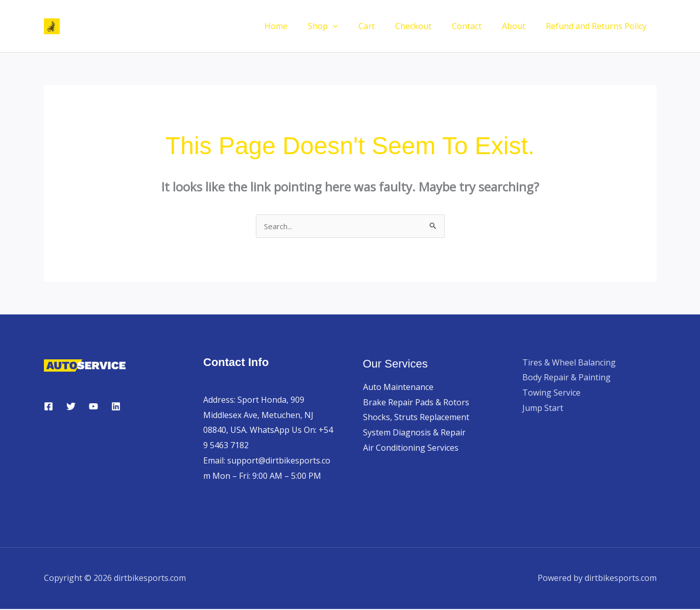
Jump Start (543, 409)
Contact (477, 26)
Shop (345, 26)
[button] (355, 26)
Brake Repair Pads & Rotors (416, 403)
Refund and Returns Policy (598, 26)
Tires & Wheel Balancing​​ (569, 363)
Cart (385, 26)
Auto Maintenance (398, 388)
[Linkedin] (116, 407)
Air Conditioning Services (411, 449)
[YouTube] (93, 407)
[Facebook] (49, 407)
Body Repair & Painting (566, 378)
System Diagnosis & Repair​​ (414, 433)
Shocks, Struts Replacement (416, 418)
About (520, 26)
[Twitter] (71, 407)
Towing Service (551, 394)
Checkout (428, 26)
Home (303, 26)
